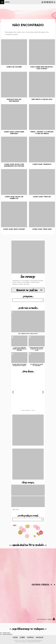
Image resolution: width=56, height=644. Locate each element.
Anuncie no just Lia (27, 290)
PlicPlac (38, 642)
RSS (55, 2)
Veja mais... (16, 509)
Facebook (47, 2)
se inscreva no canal (44, 619)
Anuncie (40, 637)
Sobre (22, 637)
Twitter (50, 2)
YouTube (43, 2)
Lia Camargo (23, 642)
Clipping (30, 637)
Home (15, 637)
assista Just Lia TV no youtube (28, 545)
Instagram (45, 2)
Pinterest (52, 2)
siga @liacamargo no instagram (28, 629)
